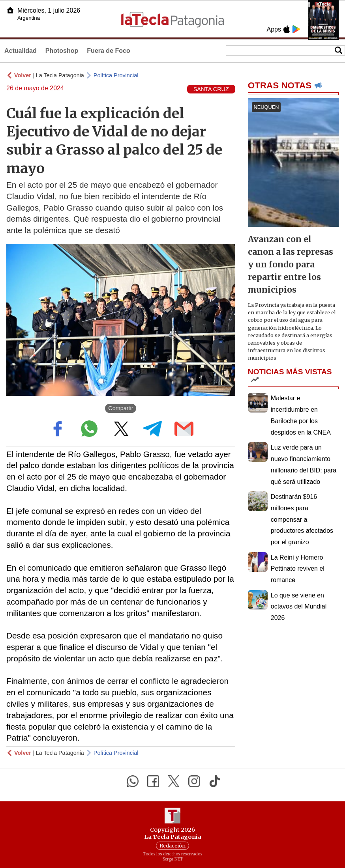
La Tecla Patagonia (60, 75)
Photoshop (62, 51)
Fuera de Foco (108, 51)
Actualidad (21, 51)
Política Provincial (116, 75)
